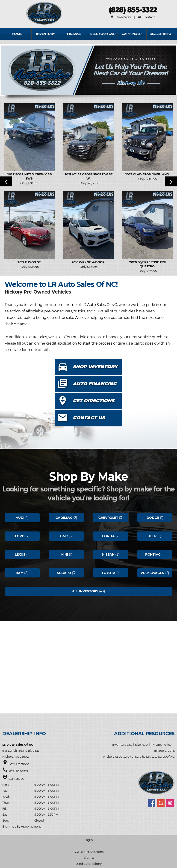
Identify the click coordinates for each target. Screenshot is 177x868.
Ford (20, 536)
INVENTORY (45, 34)
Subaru (64, 573)
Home (17, 34)
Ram (19, 573)
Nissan (108, 554)
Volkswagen (152, 573)
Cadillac (64, 518)
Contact (146, 17)
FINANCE (74, 34)
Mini (64, 554)
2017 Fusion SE (29, 262)
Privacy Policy (161, 745)
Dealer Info (160, 34)
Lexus (20, 554)
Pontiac (153, 554)
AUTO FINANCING (95, 384)
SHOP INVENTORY (95, 367)
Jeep (152, 536)
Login (89, 840)
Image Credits (164, 751)
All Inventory (85, 591)
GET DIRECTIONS (94, 401)
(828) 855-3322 (133, 10)
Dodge (153, 518)
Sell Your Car (103, 34)
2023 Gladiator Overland (148, 174)
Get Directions (19, 764)
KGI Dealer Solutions (89, 852)
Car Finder (131, 34)
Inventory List (122, 745)
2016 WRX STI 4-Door (89, 262)
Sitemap (141, 745)
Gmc (64, 536)
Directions (121, 17)
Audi (20, 518)
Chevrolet (108, 518)
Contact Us (16, 779)
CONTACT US (89, 418)
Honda (108, 536)
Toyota (109, 573)
